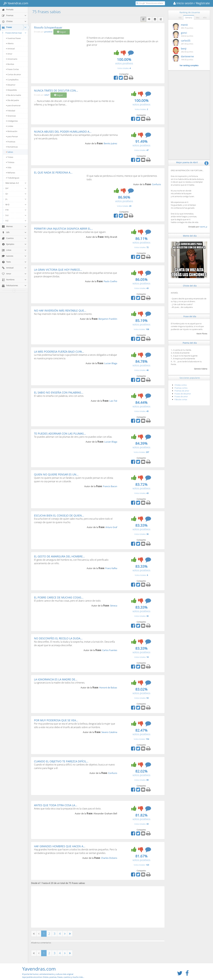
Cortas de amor (14, 74)
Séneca (114, 606)
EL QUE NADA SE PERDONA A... (53, 172)
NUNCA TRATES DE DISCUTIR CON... (56, 91)
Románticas (12, 147)
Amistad (10, 49)
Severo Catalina (109, 732)
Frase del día (190, 316)
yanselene (48, 32)
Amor (9, 54)
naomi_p (203, 227)
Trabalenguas (13, 178)
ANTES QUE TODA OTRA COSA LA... (56, 805)
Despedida (11, 90)
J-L (16, 199)
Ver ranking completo (189, 65)
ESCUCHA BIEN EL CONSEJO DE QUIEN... (59, 515)
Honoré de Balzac (108, 687)
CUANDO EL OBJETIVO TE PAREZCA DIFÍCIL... (61, 761)
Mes (198, 18)
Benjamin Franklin (108, 319)
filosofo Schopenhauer (48, 27)
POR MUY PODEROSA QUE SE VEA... (56, 720)
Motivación (12, 131)
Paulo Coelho (110, 281)
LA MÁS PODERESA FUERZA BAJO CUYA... (59, 352)
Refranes (11, 173)
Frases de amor (181, 396)
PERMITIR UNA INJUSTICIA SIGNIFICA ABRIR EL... (63, 229)
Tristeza (10, 162)
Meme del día (190, 236)
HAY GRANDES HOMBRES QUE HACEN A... (60, 846)
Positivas (11, 142)
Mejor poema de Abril (187, 162)
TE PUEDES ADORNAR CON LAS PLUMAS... (60, 434)
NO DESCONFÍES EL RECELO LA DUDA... (58, 638)
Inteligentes (12, 121)
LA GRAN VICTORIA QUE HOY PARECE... (58, 270)
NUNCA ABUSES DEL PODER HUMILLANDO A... (63, 132)
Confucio (156, 184)
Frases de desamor (183, 394)
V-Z (16, 221)
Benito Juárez (110, 143)
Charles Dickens (109, 858)
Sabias (10, 152)
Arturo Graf (111, 527)
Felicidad (11, 111)
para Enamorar (13, 105)
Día (180, 18)
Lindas (10, 126)
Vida (9, 167)
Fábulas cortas (181, 399)
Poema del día (190, 343)
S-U (16, 215)
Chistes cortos (181, 385)
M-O (16, 205)
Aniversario (12, 59)
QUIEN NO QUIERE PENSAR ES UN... (56, 474)
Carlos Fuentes (110, 650)
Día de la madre (14, 95)
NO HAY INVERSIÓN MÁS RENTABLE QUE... (60, 311)
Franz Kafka (111, 568)
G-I (16, 194)
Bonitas (10, 64)
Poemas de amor (182, 391)
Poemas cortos (181, 388)
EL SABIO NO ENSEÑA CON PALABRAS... (59, 392)
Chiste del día (190, 286)
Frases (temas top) (14, 33)
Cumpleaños (12, 80)
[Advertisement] (59, 58)
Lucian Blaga (111, 363)
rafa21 (47, 95)
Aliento (10, 43)
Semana (189, 18)
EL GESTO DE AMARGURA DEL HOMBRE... (59, 556)
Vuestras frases (13, 38)
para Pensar (12, 136)
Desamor (11, 85)
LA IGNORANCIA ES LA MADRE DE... (56, 679)
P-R (16, 210)
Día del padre (13, 100)
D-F (16, 188)
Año (205, 18)
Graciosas (11, 116)
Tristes (10, 157)
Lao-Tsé (113, 401)
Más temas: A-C (16, 183)
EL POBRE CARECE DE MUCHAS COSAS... (59, 597)
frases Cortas (12, 69)
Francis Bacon (110, 486)
